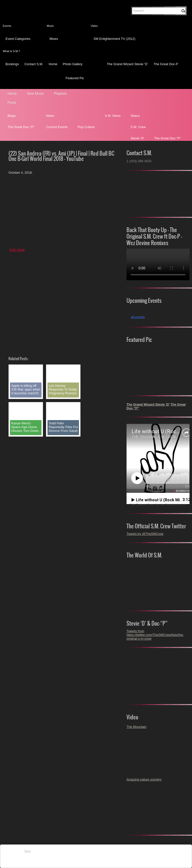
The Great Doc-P (166, 64)
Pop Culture (86, 127)
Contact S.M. (34, 64)
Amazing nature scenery (144, 779)
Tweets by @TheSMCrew (145, 534)
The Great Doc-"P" (21, 127)
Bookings (12, 64)
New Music (35, 93)
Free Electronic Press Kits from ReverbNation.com (158, 505)
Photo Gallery (73, 64)
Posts (12, 103)
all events (138, 317)
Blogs (12, 116)
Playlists (60, 93)
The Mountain (136, 727)
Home (53, 64)
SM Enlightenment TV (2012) (114, 39)
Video (94, 26)
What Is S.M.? (11, 51)
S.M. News (113, 116)
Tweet (27, 851)
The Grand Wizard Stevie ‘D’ (127, 64)
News (50, 116)
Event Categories (18, 39)
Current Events (57, 127)
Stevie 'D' (137, 138)
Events (7, 26)
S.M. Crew (138, 127)
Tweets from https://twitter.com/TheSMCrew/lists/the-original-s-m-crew (155, 635)
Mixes (54, 39)
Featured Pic (75, 78)
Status (135, 116)
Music (50, 26)
